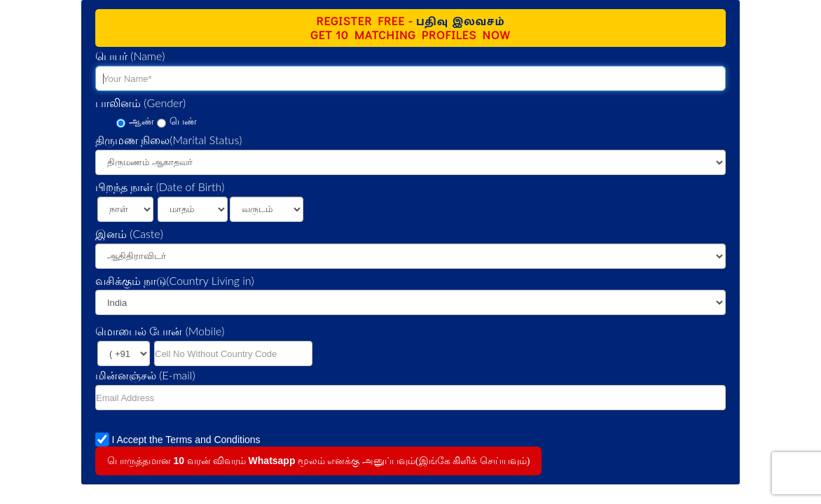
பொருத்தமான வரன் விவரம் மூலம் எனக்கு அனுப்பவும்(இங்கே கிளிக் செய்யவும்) (318, 461)
